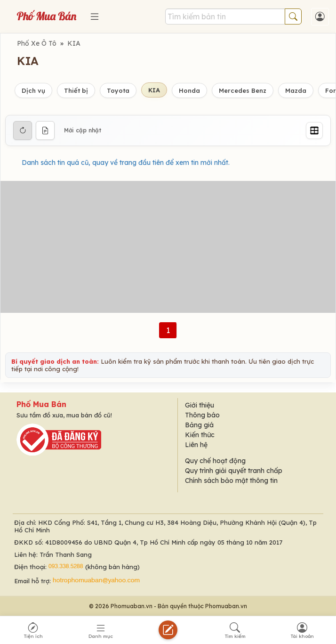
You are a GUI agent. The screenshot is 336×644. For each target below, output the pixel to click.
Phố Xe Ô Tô (37, 43)
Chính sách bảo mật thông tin (231, 481)
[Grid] (314, 130)
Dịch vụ (33, 90)
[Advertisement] (168, 247)
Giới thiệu (200, 405)
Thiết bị (76, 90)
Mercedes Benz (243, 90)
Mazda (296, 90)
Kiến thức (200, 435)
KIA (74, 43)
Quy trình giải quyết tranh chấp (234, 471)
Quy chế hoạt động (215, 461)
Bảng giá (199, 425)
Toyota (118, 90)
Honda (189, 90)
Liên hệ (196, 445)
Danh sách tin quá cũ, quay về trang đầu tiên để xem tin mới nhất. (126, 163)
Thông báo (202, 415)
